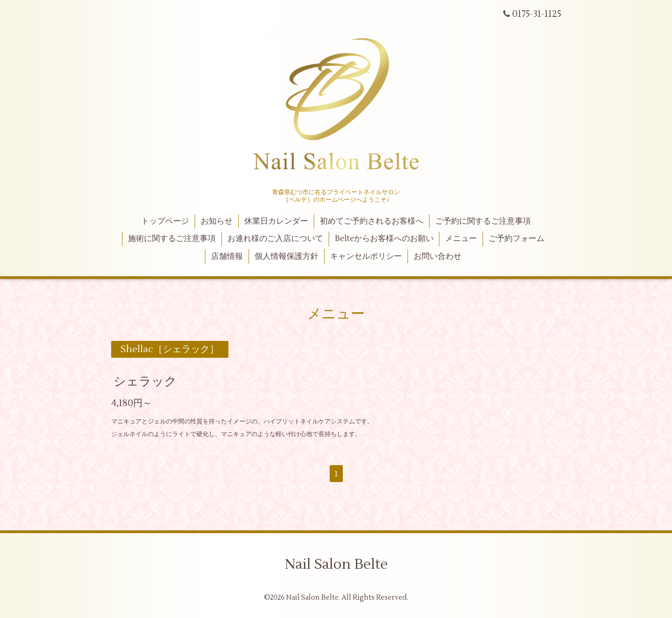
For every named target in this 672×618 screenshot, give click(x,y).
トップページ (165, 221)
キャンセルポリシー (366, 256)
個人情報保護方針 (287, 256)
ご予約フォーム (517, 239)
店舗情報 (227, 256)
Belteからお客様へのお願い (384, 239)
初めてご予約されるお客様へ (372, 221)
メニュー (461, 239)
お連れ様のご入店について (275, 239)
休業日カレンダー (276, 221)
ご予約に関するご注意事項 (483, 221)
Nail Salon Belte (336, 564)
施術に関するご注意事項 (172, 239)
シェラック (145, 382)
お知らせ (217, 221)
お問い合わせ (438, 256)
